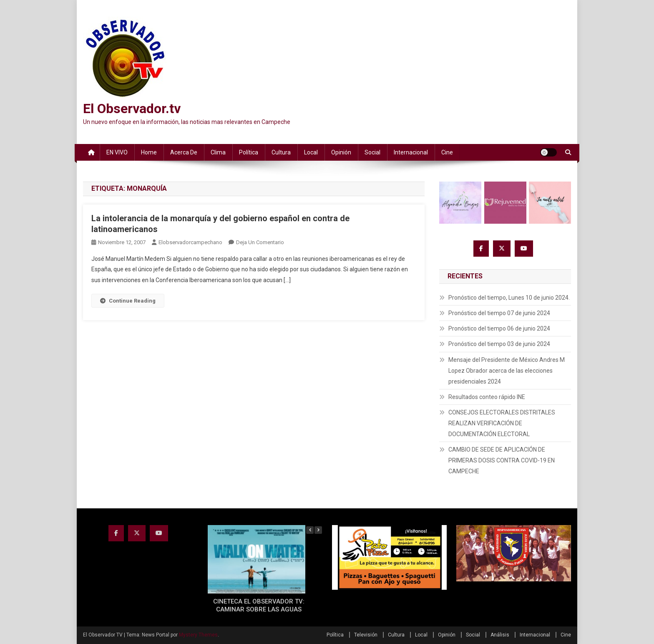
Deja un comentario (260, 242)
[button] (318, 530)
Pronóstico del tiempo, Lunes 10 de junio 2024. (509, 298)
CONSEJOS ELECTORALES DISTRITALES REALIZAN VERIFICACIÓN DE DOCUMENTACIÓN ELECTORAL (502, 423)
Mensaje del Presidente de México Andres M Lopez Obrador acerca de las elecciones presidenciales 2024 (507, 371)
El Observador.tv (132, 109)
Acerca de (184, 152)
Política (249, 152)
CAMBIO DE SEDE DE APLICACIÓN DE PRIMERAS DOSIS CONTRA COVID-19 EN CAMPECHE (502, 460)
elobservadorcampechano (190, 242)
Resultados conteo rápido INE (487, 397)
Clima (218, 152)
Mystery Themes (198, 635)
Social (372, 152)
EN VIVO (117, 152)
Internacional (411, 152)
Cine (447, 152)
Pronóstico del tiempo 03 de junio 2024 (499, 344)
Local (311, 152)
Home (149, 152)
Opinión (341, 152)
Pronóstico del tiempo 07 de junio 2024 (499, 313)
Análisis (500, 635)
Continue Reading (128, 301)
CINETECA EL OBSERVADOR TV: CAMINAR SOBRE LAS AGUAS (259, 606)
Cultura (281, 152)
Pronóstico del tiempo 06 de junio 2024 (499, 328)
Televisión (366, 635)
